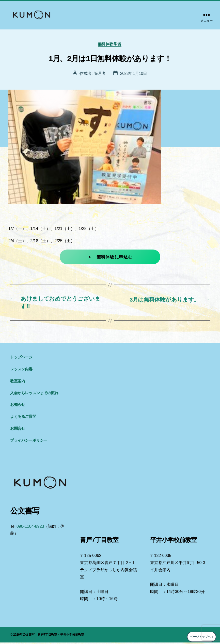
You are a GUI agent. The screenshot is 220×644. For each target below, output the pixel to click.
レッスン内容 (21, 370)
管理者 (99, 74)
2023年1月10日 (134, 74)
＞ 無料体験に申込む (110, 258)
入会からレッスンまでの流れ (34, 394)
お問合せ (18, 430)
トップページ (21, 359)
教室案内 (18, 382)
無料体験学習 (110, 44)
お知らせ (18, 406)
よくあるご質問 (23, 418)
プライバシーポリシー (29, 442)
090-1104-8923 (30, 528)
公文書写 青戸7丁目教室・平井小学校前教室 (53, 636)
